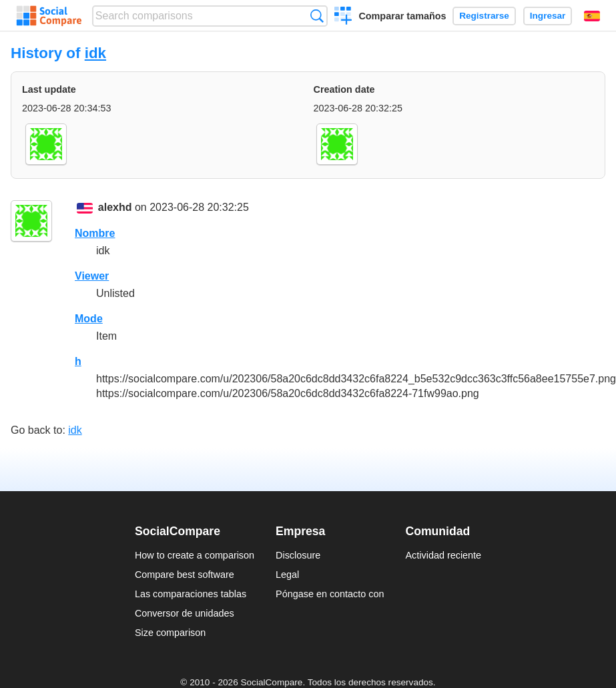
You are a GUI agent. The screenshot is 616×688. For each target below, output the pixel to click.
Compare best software (185, 575)
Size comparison (170, 633)
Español (592, 16)
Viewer (92, 276)
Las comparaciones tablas (191, 594)
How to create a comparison (195, 555)
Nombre (95, 233)
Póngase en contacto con (330, 594)
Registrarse (484, 16)
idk (95, 53)
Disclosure (298, 555)
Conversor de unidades (185, 613)
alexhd (115, 207)
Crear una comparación (343, 17)
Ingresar (548, 16)
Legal (287, 575)
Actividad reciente (444, 555)
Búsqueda (317, 16)
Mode (89, 319)
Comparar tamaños (402, 16)
